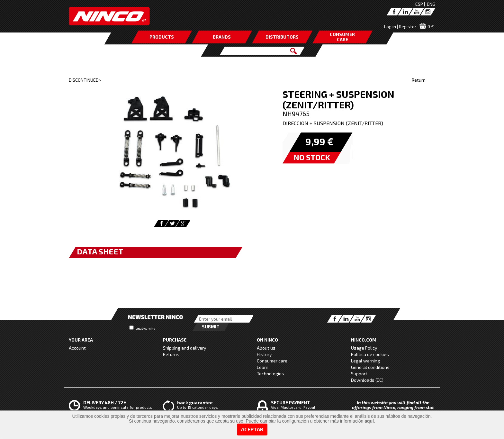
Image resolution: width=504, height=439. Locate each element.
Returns (171, 354)
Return (419, 80)
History (264, 354)
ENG (431, 4)
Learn (263, 367)
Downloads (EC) (367, 380)
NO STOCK (312, 157)
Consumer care (272, 361)
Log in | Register (400, 27)
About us (266, 348)
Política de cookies (370, 354)
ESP (419, 4)
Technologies (270, 374)
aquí (369, 421)
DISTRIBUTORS (282, 37)
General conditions (370, 367)
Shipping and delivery (184, 348)
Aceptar (252, 429)
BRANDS (222, 37)
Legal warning (145, 328)
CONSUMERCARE (342, 37)
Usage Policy (364, 348)
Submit (211, 327)
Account (77, 348)
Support (359, 374)
